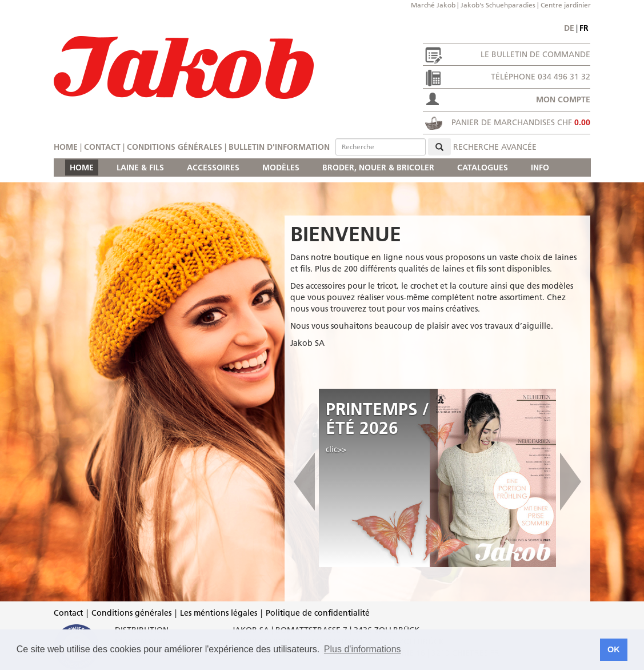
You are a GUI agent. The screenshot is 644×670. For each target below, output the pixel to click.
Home (66, 147)
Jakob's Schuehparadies (498, 5)
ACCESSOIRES (213, 167)
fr (584, 28)
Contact (102, 147)
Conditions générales (175, 147)
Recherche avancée (495, 147)
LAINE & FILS (140, 167)
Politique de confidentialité (318, 613)
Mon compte (563, 99)
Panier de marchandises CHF (521, 122)
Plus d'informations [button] (363, 649)
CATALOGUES (483, 167)
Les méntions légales (219, 613)
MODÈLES (281, 167)
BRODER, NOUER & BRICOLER (378, 167)
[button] (305, 478)
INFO (540, 167)
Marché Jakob (433, 5)
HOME (82, 167)
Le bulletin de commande (535, 54)
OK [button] (614, 649)
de (569, 28)
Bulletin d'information (279, 147)
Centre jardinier (566, 5)
